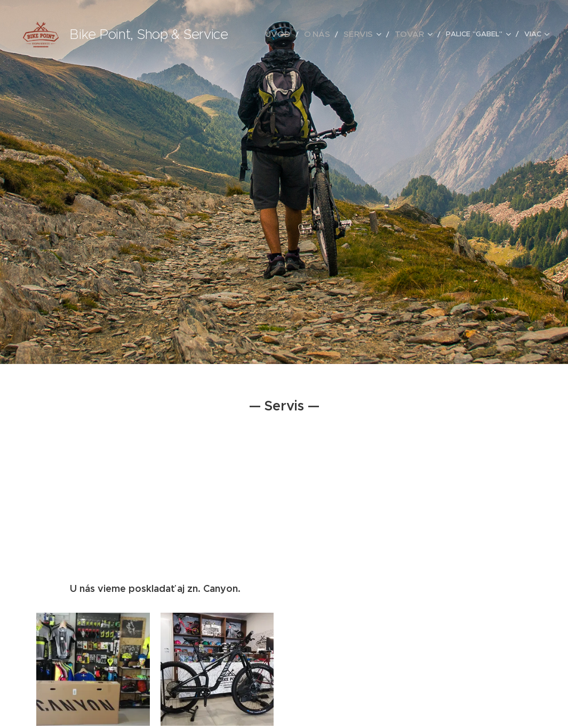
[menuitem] (294, 35)
